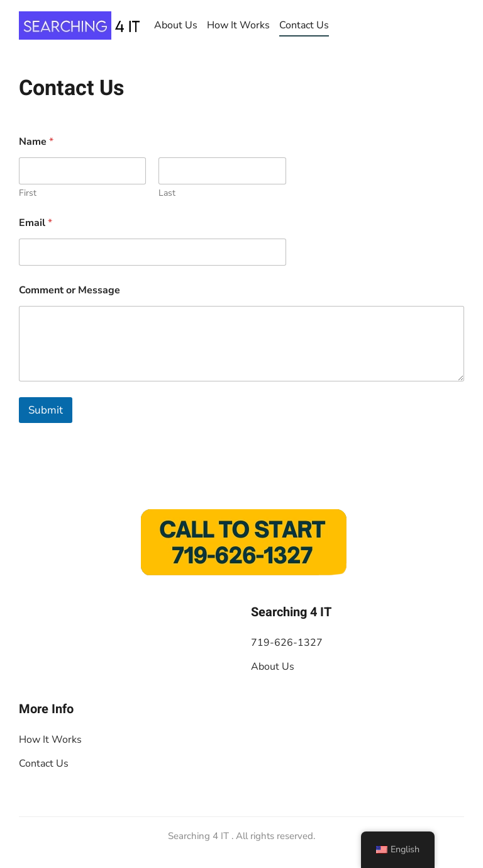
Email (36, 223)
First (28, 193)
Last (167, 193)
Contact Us (304, 25)
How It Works (238, 25)
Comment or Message (69, 290)
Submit (46, 410)
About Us (176, 25)
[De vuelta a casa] (82, 25)
